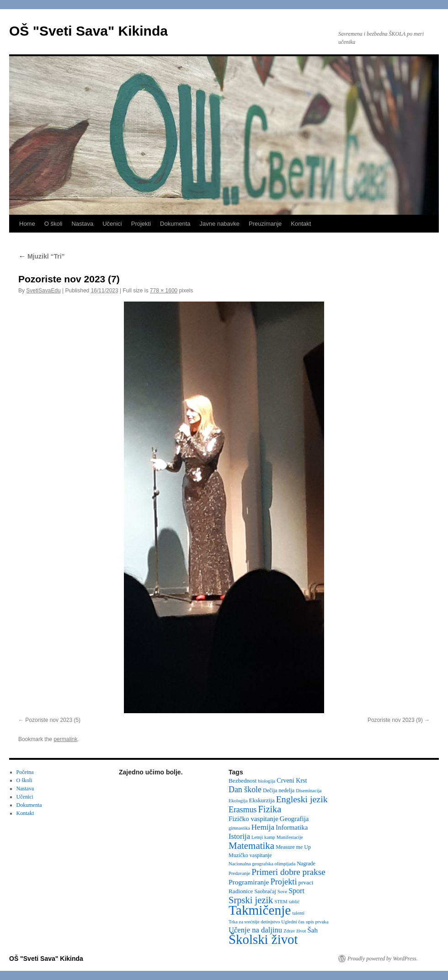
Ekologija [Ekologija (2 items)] (238, 801)
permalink (65, 739)
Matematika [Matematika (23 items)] (251, 846)
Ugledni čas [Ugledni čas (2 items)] (293, 922)
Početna (25, 772)
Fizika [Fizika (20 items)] (270, 809)
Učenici (112, 224)
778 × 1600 (164, 291)
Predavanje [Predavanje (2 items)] (239, 873)
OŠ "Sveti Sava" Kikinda (88, 31)
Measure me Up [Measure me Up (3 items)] (293, 847)
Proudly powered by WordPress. (383, 959)
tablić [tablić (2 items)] (294, 902)
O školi (53, 224)
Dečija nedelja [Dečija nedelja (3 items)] (279, 790)
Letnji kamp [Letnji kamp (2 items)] (263, 837)
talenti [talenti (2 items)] (298, 913)
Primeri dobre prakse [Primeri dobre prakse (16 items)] (288, 872)
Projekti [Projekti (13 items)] (284, 882)
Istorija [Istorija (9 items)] (239, 836)
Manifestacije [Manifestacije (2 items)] (290, 837)
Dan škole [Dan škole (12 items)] (245, 789)
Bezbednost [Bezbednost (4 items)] (243, 781)
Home (27, 224)
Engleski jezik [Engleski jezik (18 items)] (302, 799)
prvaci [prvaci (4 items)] (306, 882)
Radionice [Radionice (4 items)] (241, 891)
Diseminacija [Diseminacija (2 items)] (309, 791)
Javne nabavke (220, 224)
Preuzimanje (265, 224)
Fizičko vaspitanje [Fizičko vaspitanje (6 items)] (253, 819)
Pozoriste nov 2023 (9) (395, 720)
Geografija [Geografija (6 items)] (294, 819)
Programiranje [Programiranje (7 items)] (249, 882)
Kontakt (301, 224)
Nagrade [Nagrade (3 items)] (306, 863)
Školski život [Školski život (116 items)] (263, 939)
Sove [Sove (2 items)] (282, 892)
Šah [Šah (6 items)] (313, 930)
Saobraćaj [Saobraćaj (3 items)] (265, 891)
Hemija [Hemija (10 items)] (263, 827)
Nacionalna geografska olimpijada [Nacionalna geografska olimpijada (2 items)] (262, 864)
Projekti (141, 224)
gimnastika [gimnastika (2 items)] (239, 828)
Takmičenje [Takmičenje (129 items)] (260, 910)
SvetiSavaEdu (43, 291)
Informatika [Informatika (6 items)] (292, 827)
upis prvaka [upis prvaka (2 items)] (317, 922)
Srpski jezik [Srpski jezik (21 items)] (251, 900)
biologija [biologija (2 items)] (267, 781)
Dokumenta (175, 224)
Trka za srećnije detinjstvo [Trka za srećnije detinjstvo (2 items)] (254, 922)
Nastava (82, 224)
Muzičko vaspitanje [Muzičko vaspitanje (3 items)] (250, 855)
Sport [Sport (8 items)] (296, 891)
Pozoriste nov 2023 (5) (53, 720)
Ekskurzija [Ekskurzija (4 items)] (261, 800)
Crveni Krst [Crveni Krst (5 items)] (292, 780)
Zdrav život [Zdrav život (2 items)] (295, 931)
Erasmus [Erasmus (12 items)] (243, 810)
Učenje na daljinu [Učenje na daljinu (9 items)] (255, 930)
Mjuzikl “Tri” (42, 256)
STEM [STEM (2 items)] (281, 902)
